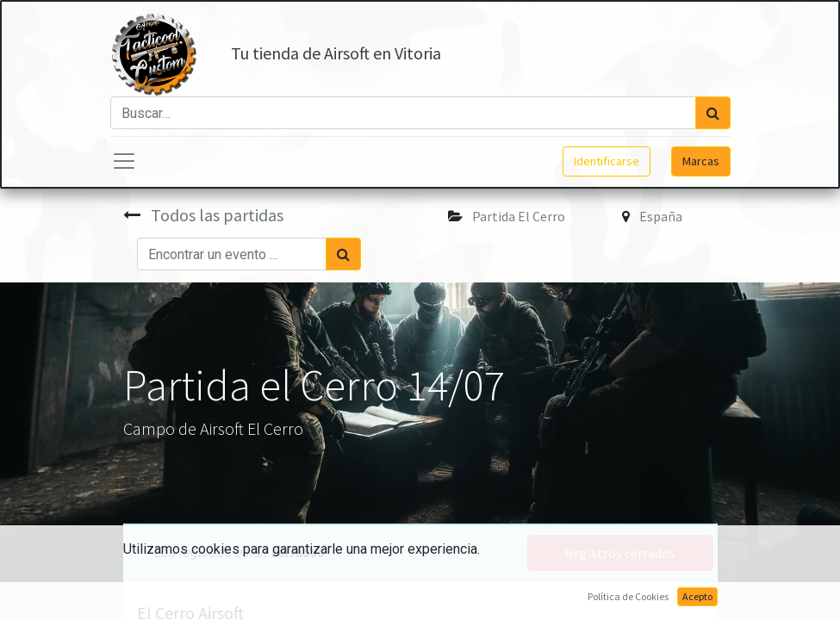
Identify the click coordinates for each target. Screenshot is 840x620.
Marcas (701, 161)
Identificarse (607, 161)
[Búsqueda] (713, 113)
